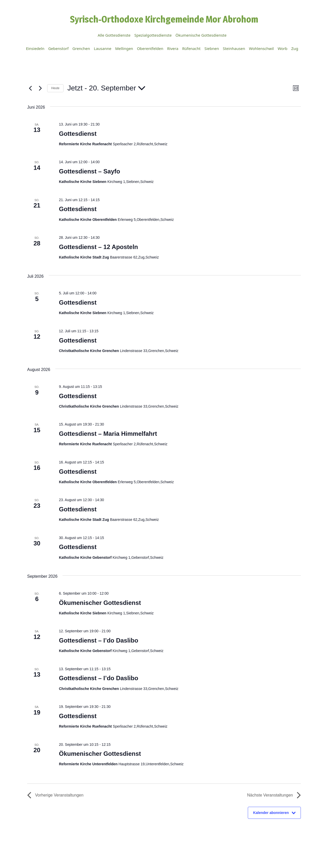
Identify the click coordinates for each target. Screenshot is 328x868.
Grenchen (81, 48)
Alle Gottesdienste (114, 35)
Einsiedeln (35, 48)
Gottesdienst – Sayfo (90, 171)
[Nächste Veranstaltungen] (40, 88)
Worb (282, 48)
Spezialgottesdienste (153, 35)
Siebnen (212, 48)
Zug (295, 48)
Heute (55, 88)
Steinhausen (234, 48)
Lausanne (102, 48)
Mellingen (124, 48)
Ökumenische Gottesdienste (201, 35)
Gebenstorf (58, 48)
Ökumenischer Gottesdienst (100, 603)
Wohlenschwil (262, 48)
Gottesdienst (78, 134)
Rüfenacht (191, 48)
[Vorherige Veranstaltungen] (30, 88)
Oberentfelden (150, 48)
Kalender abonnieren (271, 813)
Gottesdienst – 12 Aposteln (99, 247)
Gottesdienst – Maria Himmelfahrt (108, 434)
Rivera (173, 48)
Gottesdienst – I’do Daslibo (99, 640)
